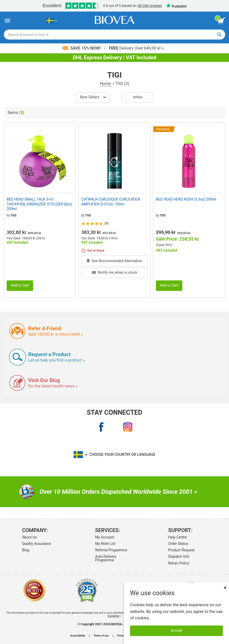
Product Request (181, 550)
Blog (26, 550)
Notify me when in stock (114, 273)
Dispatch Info (179, 556)
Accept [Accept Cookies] (177, 631)
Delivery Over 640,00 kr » (136, 48)
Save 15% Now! (82, 48)
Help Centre (178, 537)
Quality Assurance (36, 544)
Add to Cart (20, 285)
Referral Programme (111, 550)
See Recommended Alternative (114, 261)
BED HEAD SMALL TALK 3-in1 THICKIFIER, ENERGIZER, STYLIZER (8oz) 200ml (39, 204)
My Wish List (105, 544)
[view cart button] (221, 21)
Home (106, 84)
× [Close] (225, 588)
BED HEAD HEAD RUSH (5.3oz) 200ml (186, 199)
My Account (105, 537)
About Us (29, 537)
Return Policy (179, 563)
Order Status (178, 544)
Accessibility (78, 636)
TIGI (13, 215)
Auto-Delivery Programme (106, 558)
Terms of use (101, 636)
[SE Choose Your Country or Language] (52, 21)
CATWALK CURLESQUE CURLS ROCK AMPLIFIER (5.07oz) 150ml (111, 202)
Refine (138, 97)
